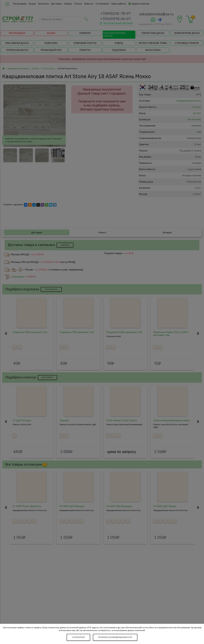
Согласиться (78, 637)
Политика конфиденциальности (115, 637)
